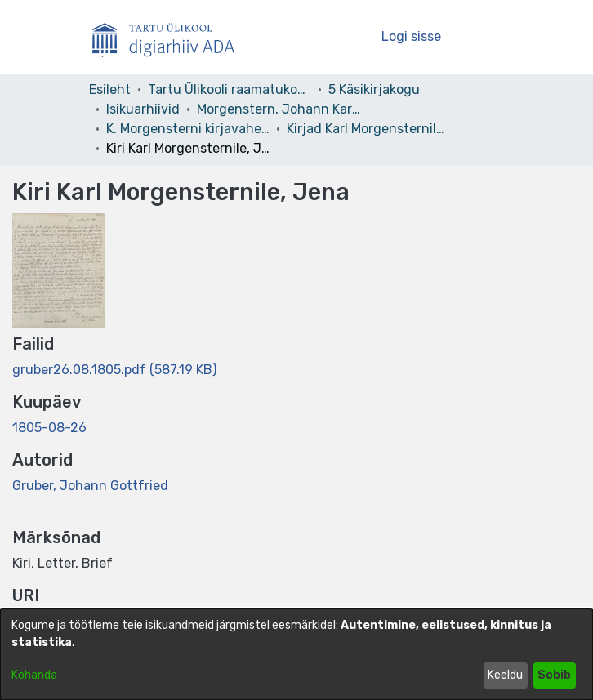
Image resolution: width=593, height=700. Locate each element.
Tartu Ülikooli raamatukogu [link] (230, 89)
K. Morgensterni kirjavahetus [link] (188, 129)
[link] (114, 370)
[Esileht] (170, 37)
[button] (341, 37)
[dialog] (296, 654)
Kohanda (34, 675)
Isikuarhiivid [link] (143, 109)
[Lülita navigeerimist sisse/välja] (482, 37)
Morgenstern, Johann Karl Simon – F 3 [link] (279, 109)
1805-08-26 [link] (49, 428)
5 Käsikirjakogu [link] (374, 89)
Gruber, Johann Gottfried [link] (90, 486)
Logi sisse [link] (412, 36)
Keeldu (505, 675)
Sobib (554, 675)
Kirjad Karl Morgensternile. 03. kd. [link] (368, 129)
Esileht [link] (110, 89)
